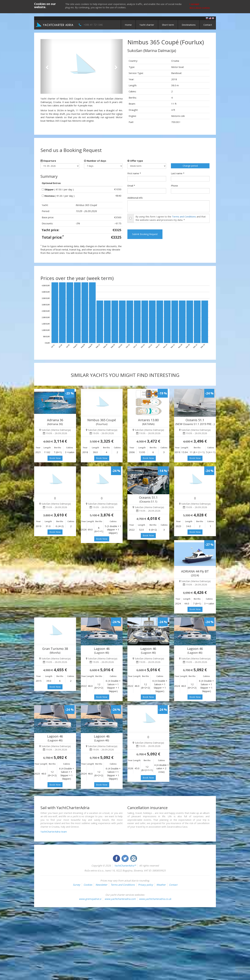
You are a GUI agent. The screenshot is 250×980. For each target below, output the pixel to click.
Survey (77, 885)
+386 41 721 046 (93, 25)
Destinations (189, 25)
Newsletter (101, 885)
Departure (48, 161)
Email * (131, 186)
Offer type (135, 161)
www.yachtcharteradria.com (120, 899)
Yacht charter (147, 25)
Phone (174, 186)
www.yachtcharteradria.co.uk (155, 899)
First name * (134, 173)
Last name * (178, 173)
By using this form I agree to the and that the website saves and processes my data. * (171, 218)
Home (128, 25)
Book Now (55, 458)
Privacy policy (146, 885)
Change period (190, 166)
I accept (194, 4)
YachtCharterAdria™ (125, 866)
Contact (208, 25)
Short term (168, 25)
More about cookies (200, 8)
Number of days (95, 161)
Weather (161, 885)
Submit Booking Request (145, 234)
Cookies (88, 885)
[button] (47, 66)
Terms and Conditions (184, 217)
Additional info (135, 198)
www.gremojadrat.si (90, 899)
